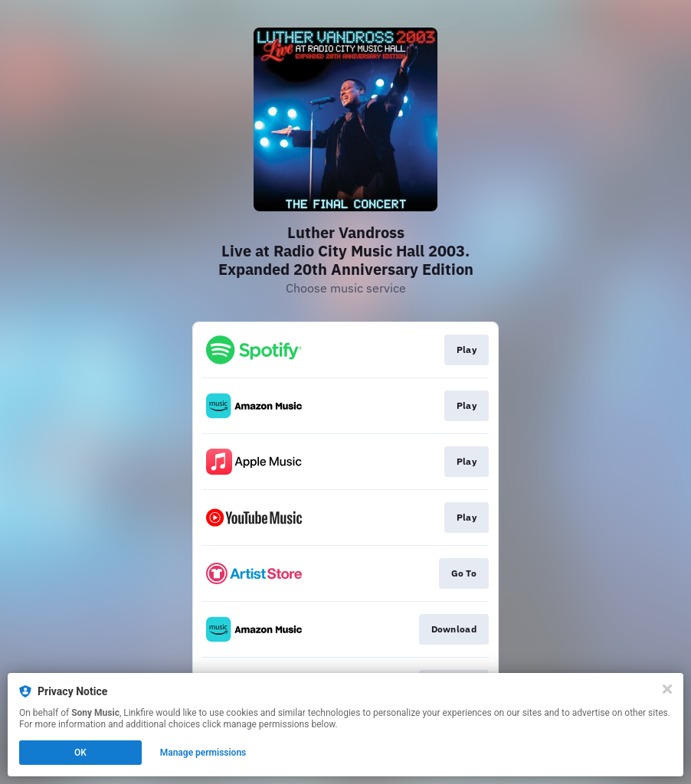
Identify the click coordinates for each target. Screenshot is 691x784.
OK (80, 753)
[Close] (667, 689)
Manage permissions (203, 753)
